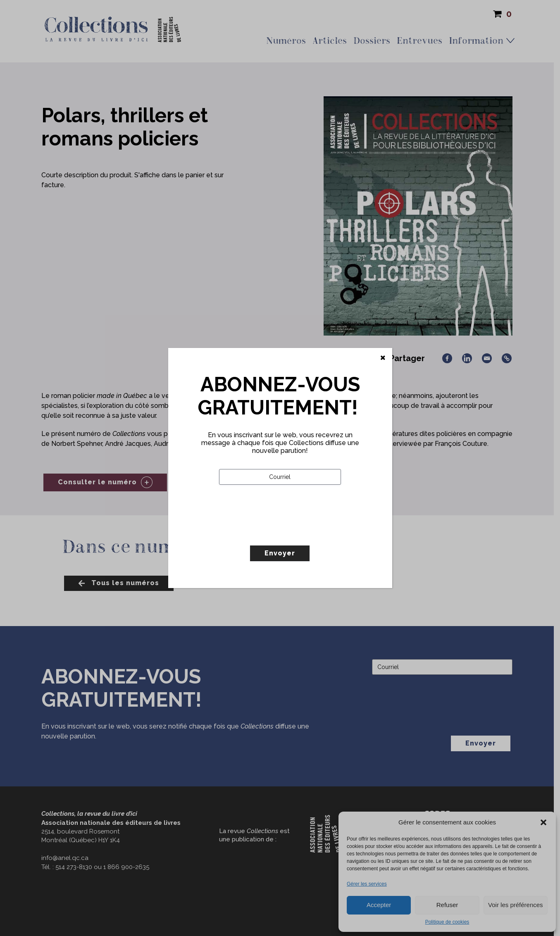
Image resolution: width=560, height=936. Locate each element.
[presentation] (282, 532)
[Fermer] (383, 358)
